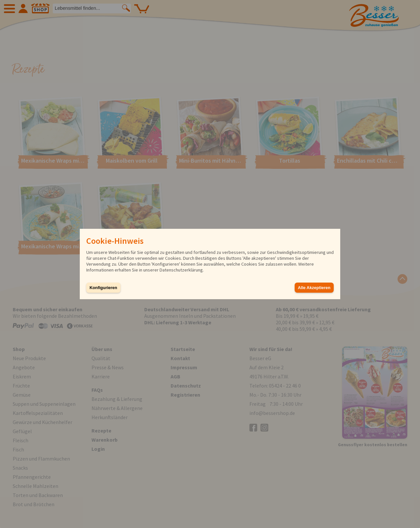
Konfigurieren (103, 288)
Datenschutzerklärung (181, 270)
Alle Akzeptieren (314, 288)
